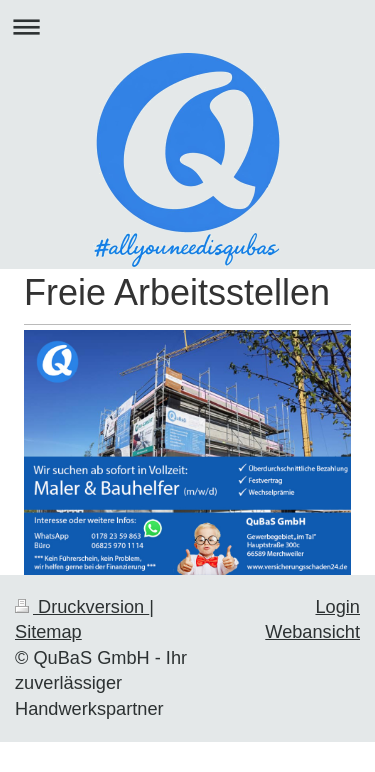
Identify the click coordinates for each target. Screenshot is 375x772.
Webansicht (312, 632)
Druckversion (82, 607)
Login (337, 607)
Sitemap (48, 632)
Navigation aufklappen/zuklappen (187, 26)
